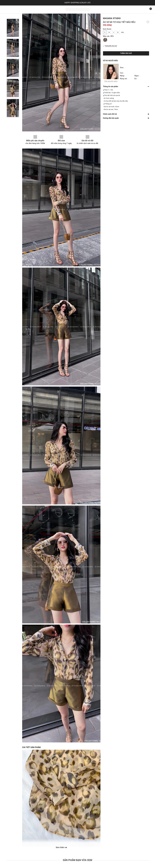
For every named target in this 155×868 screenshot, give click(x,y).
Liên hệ (40, 9)
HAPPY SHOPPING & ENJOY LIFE (77, 3)
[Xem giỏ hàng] (149, 10)
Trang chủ (7, 9)
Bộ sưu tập (30, 9)
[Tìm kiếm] (144, 10)
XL (118, 32)
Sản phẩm (18, 9)
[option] (13, 28)
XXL (123, 32)
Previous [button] (13, 16)
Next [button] (13, 120)
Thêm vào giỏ (126, 53)
